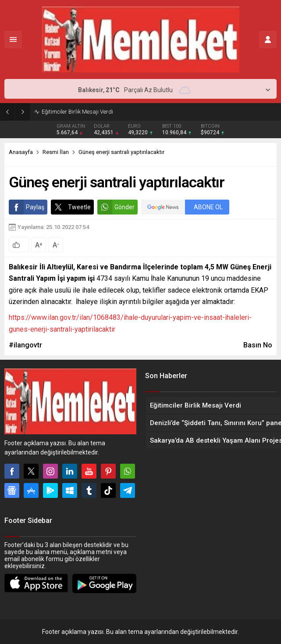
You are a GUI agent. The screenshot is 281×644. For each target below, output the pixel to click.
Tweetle (71, 207)
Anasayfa (21, 152)
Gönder (116, 207)
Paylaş (27, 207)
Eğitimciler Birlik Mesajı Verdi (77, 112)
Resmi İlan (56, 152)
